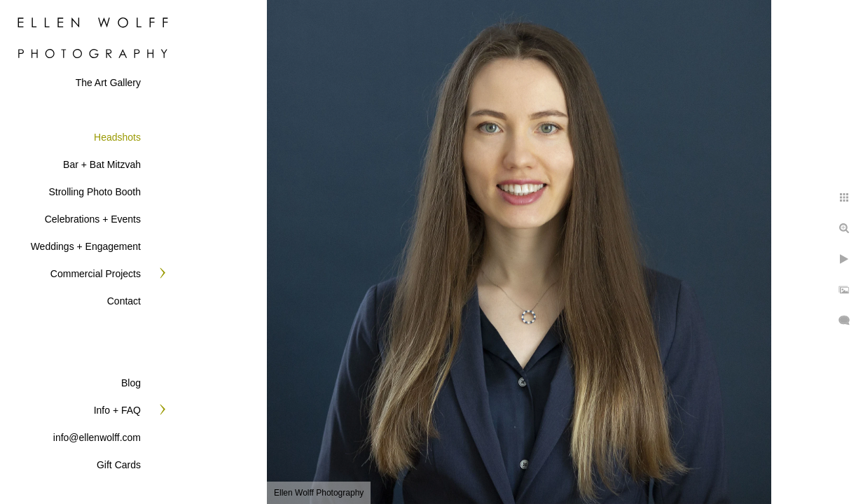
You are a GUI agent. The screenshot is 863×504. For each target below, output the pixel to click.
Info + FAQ (117, 410)
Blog (131, 383)
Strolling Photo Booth (95, 192)
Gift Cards (119, 465)
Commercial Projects (96, 274)
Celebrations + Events (93, 219)
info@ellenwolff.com (97, 437)
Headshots (117, 137)
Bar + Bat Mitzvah (102, 164)
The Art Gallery (108, 83)
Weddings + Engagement (86, 246)
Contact (124, 301)
